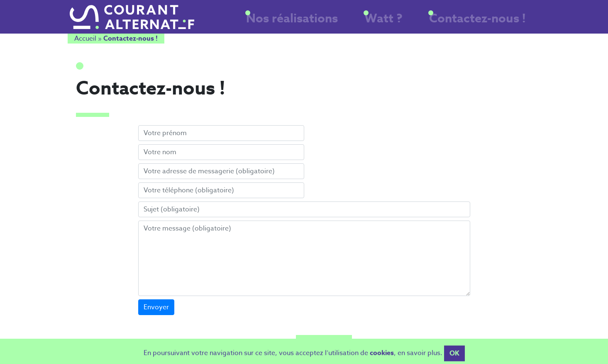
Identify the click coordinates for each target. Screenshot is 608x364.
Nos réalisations (347, 22)
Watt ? (418, 22)
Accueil (85, 40)
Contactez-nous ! (491, 22)
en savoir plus (419, 357)
